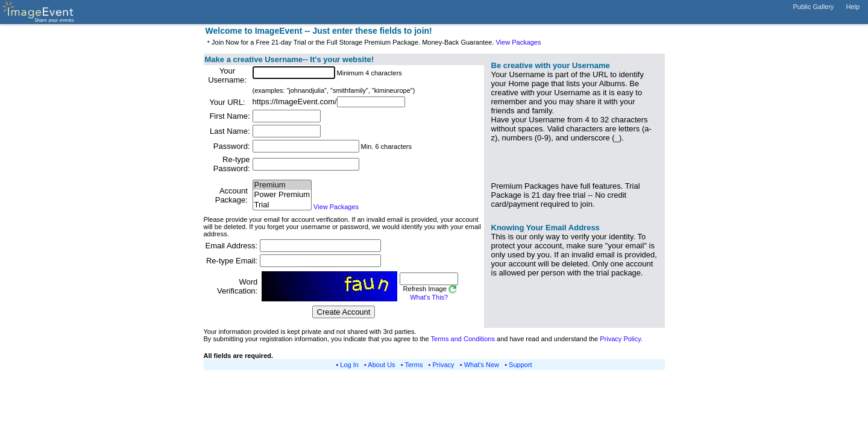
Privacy (444, 365)
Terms (414, 365)
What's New (482, 365)
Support (520, 365)
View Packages (518, 42)
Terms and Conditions (463, 339)
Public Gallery (814, 7)
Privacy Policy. (621, 339)
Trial (282, 205)
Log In (349, 365)
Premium (282, 185)
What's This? (429, 297)
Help (853, 7)
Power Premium (282, 195)
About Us (381, 365)
